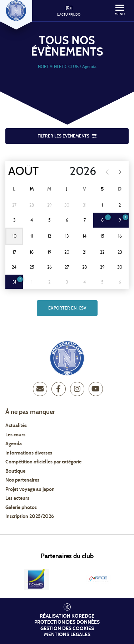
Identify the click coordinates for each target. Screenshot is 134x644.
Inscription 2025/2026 (30, 516)
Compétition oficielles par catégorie (43, 462)
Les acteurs (17, 498)
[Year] (78, 171)
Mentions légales (67, 635)
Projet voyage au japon (30, 489)
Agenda (14, 444)
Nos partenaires (22, 480)
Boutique (15, 471)
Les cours (15, 435)
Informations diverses (29, 453)
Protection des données (67, 622)
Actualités (16, 426)
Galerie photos (21, 508)
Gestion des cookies (67, 629)
